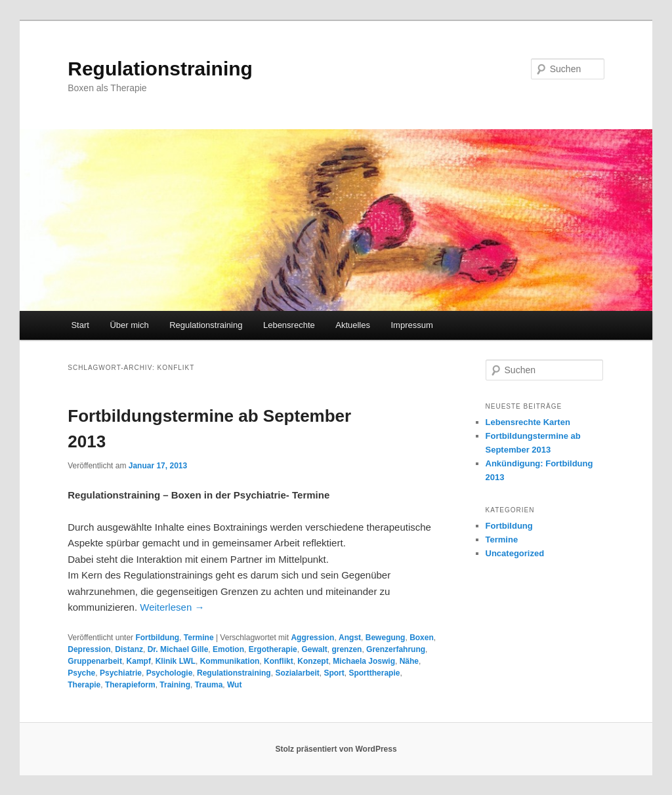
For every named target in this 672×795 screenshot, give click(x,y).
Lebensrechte (289, 325)
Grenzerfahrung (396, 649)
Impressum (411, 325)
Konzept (313, 661)
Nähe (409, 661)
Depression (89, 649)
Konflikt (279, 661)
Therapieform (130, 685)
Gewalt (314, 649)
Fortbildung (157, 638)
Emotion (228, 649)
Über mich (129, 325)
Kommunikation (230, 661)
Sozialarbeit (297, 673)
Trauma (209, 685)
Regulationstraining (160, 69)
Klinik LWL (176, 661)
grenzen (346, 649)
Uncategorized (515, 553)
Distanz (129, 649)
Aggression (312, 638)
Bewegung (386, 638)
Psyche (81, 673)
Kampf (139, 661)
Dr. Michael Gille (178, 649)
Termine (199, 638)
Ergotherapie (273, 649)
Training (175, 685)
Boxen (422, 638)
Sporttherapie (374, 673)
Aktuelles (353, 325)
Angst (350, 638)
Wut (234, 685)
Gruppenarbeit (95, 661)
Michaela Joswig (364, 661)
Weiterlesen (172, 607)
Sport (334, 673)
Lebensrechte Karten (528, 422)
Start (80, 325)
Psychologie (170, 673)
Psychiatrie (121, 673)
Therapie (84, 685)
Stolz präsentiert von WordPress (336, 749)
